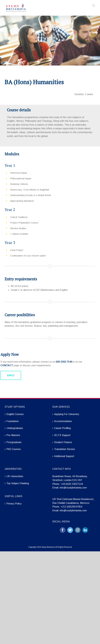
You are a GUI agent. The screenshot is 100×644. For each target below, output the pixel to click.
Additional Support (64, 456)
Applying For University (67, 414)
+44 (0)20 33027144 (72, 484)
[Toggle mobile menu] (94, 5)
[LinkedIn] (85, 530)
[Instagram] (78, 530)
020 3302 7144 (64, 362)
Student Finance (63, 442)
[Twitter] (70, 530)
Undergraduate (15, 428)
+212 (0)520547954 (71, 507)
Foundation (13, 421)
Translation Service (65, 449)
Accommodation (63, 421)
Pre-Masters (13, 435)
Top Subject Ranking (18, 483)
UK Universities (15, 476)
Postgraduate (14, 442)
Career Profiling (62, 428)
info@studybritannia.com (73, 488)
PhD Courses (14, 449)
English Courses (15, 414)
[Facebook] (63, 530)
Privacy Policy (14, 504)
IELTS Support (62, 435)
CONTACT (7, 365)
